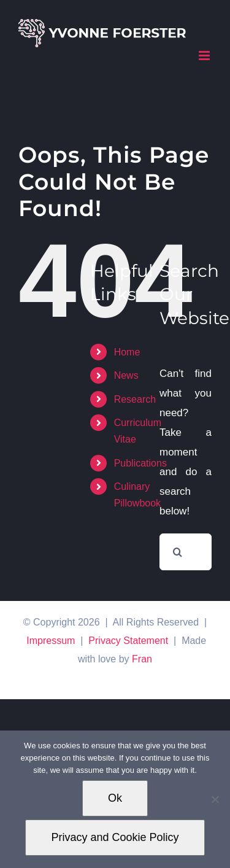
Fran (142, 659)
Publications (140, 463)
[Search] (178, 552)
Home (127, 352)
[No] (215, 799)
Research (135, 399)
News (126, 375)
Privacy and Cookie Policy (115, 837)
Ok (115, 798)
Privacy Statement (128, 641)
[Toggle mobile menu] (205, 56)
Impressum (51, 641)
